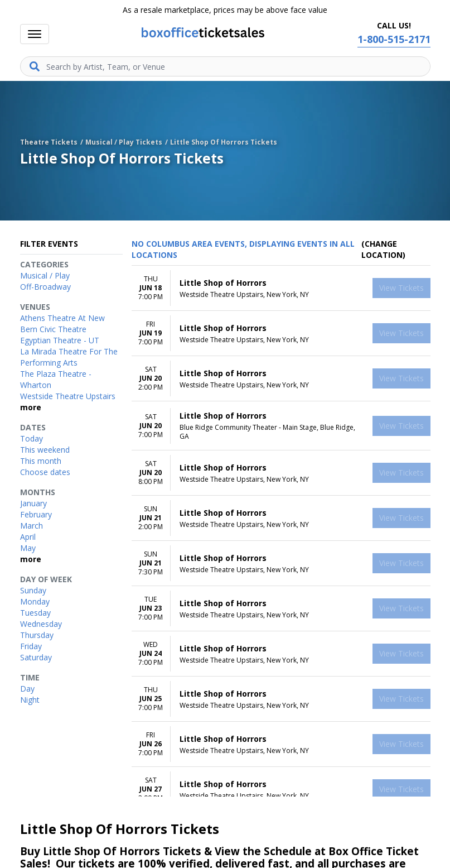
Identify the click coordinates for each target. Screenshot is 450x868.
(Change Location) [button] (383, 249)
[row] (281, 288)
